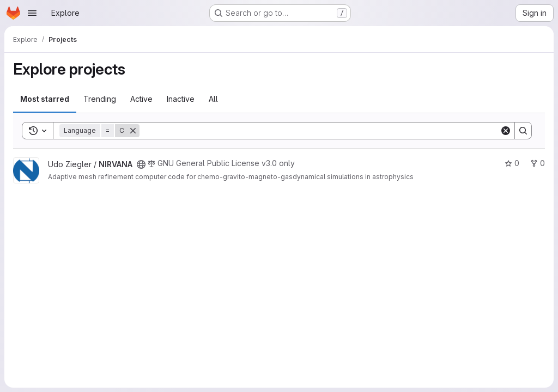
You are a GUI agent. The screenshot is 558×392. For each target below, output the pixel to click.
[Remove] (133, 131)
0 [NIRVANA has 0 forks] (538, 163)
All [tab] (213, 99)
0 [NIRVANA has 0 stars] (512, 163)
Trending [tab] (100, 99)
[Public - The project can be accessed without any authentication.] (141, 164)
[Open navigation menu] (32, 13)
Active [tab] (141, 99)
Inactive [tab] (181, 99)
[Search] (320, 131)
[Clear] (506, 131)
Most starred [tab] (45, 99)
